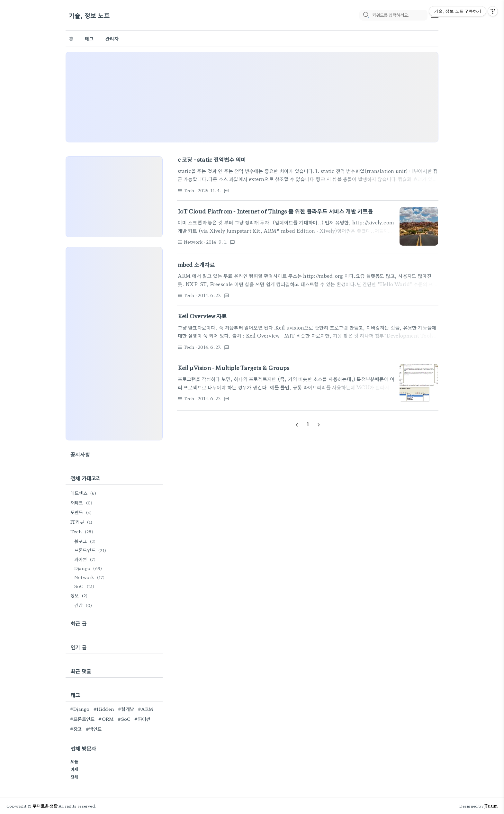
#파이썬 (142, 719)
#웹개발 (126, 709)
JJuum (491, 806)
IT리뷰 (82, 522)
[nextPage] (319, 424)
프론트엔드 (91, 550)
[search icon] (366, 15)
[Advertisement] (252, 97)
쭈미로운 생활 (45, 806)
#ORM (106, 719)
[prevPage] (297, 424)
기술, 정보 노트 (89, 15)
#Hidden (104, 709)
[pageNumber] (308, 424)
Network (90, 577)
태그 (89, 38)
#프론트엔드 (82, 719)
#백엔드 (94, 729)
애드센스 (84, 493)
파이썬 (86, 559)
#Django (80, 709)
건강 (84, 605)
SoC (85, 586)
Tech (83, 531)
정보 (80, 595)
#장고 (76, 729)
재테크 (82, 502)
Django (89, 568)
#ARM (146, 709)
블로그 (86, 541)
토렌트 (82, 512)
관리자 (112, 38)
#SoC (124, 719)
